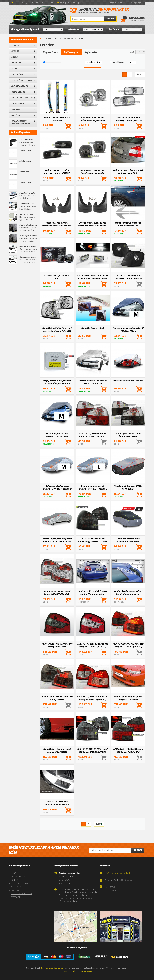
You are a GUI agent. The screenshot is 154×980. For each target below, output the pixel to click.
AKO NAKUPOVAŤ (18, 876)
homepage (47, 38)
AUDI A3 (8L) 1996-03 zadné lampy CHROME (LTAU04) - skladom (57, 593)
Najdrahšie (91, 52)
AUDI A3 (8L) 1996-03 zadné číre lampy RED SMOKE (57, 645)
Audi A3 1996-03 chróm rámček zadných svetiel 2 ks (128, 172)
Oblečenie (16, 115)
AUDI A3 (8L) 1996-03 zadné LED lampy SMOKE (57, 698)
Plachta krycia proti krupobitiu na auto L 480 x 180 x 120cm (57, 540)
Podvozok (16, 63)
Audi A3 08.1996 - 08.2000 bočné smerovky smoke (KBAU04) (93, 172)
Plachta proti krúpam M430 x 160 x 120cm (128, 487)
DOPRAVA (15, 890)
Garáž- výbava (18, 92)
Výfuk (14, 69)
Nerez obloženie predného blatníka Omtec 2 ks (128, 224)
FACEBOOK (16, 897)
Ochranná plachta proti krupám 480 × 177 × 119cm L (93, 487)
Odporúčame (50, 52)
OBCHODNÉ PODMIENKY (21, 894)
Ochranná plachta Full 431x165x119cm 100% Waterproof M (57, 435)
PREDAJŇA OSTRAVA (20, 883)
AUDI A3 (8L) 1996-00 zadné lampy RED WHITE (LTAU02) (93, 435)
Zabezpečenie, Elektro (22, 80)
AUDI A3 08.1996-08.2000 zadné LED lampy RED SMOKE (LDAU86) (128, 750)
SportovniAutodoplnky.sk (100, 11)
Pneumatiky (17, 109)
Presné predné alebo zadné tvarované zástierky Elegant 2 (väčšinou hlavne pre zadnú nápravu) (93, 224)
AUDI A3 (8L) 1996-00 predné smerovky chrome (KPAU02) (128, 277)
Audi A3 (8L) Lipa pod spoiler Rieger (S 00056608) (128, 698)
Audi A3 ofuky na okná (93, 328)
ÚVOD (14, 873)
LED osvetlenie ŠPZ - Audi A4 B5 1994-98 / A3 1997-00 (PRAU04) (93, 277)
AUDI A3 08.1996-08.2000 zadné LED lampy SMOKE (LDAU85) (93, 750)
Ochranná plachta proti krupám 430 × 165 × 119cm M (57, 487)
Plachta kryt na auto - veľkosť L (128, 382)
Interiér (15, 45)
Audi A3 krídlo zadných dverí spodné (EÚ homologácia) (93, 593)
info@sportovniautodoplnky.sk (72, 2)
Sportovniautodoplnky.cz (52, 968)
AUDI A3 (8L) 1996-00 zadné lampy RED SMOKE (128, 435)
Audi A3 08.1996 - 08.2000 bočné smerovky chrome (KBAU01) (93, 119)
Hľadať (110, 19)
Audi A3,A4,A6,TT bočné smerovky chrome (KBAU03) (128, 119)
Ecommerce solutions (71, 971)
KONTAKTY (15, 880)
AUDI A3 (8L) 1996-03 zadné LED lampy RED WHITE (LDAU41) (93, 698)
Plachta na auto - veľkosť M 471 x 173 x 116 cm (93, 382)
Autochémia (17, 74)
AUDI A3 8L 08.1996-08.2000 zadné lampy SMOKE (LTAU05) (93, 540)
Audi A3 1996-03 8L (67, 38)
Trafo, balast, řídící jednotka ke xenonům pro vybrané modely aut (57, 382)
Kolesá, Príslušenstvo (22, 98)
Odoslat (138, 850)
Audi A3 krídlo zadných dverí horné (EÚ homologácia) (128, 593)
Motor (14, 57)
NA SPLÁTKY (16, 887)
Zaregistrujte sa (137, 2)
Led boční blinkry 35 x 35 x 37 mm (57, 277)
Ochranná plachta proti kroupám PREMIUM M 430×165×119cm (128, 540)
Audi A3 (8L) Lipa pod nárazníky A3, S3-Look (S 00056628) (57, 803)
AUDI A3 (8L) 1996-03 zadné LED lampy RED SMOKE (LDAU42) (128, 645)
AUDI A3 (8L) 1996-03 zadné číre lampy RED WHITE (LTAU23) (93, 645)
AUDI (55, 38)
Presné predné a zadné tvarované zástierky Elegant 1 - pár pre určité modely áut (57, 224)
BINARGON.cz (86, 971)
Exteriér (15, 51)
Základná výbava (20, 86)
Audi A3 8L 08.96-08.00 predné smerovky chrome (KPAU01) (57, 329)
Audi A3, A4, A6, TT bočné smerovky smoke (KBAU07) (57, 172)
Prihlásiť (124, 2)
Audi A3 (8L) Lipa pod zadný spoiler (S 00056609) (57, 750)
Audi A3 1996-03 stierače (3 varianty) (57, 119)
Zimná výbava (18, 104)
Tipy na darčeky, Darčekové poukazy (21, 122)
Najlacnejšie (71, 52)
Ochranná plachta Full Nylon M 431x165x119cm (128, 329)
